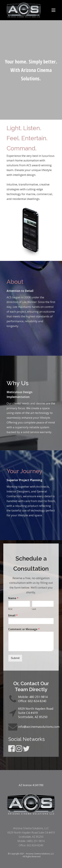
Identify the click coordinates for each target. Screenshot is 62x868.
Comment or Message (24, 629)
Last (34, 609)
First (10, 609)
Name (13, 598)
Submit (15, 658)
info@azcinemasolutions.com (39, 727)
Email (13, 615)
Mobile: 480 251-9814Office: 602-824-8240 (33, 699)
